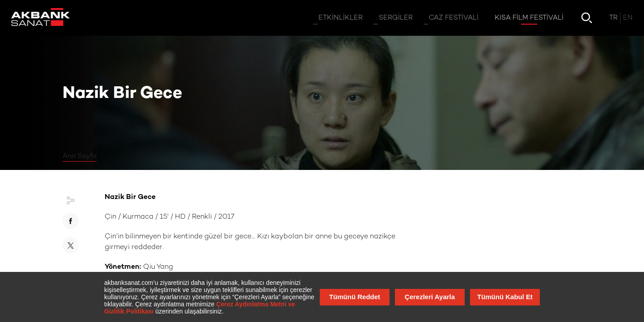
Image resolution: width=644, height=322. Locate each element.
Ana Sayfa (80, 156)
